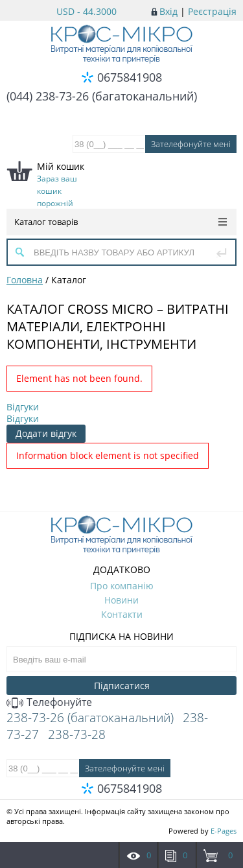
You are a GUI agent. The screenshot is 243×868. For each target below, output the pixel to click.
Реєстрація (212, 11)
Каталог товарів (121, 222)
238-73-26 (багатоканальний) (90, 718)
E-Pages (224, 831)
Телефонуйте (49, 702)
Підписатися (122, 686)
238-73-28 (77, 734)
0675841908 (130, 77)
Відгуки (23, 407)
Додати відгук (46, 433)
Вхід (168, 11)
